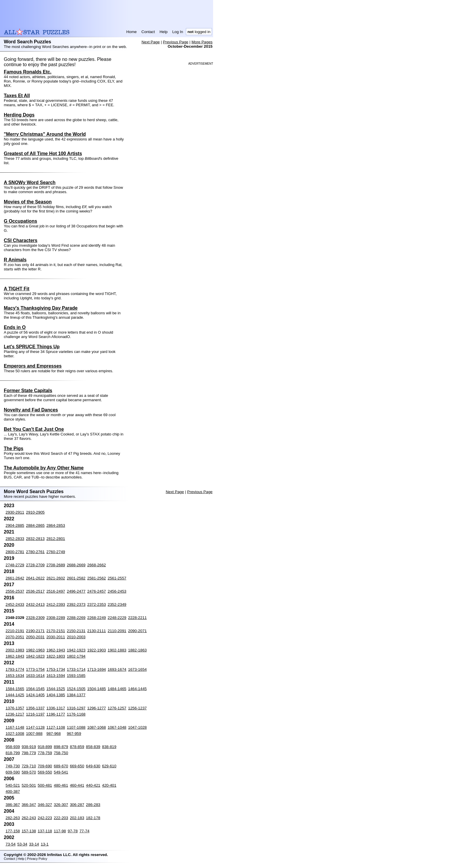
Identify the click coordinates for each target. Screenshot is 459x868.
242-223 (45, 818)
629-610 (109, 766)
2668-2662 (97, 565)
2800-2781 (15, 552)
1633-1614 (35, 676)
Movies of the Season (28, 202)
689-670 (61, 766)
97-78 (73, 831)
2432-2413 (35, 604)
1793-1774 (15, 669)
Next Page (150, 42)
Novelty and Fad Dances (31, 410)
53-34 (22, 844)
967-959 (74, 734)
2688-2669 (76, 565)
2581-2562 (97, 578)
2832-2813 (35, 539)
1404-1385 (56, 695)
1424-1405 (35, 695)
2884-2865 (35, 525)
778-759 (45, 753)
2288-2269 (76, 618)
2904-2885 (15, 525)
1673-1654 (138, 669)
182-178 (93, 818)
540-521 (13, 785)
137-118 (45, 831)
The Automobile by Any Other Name (44, 468)
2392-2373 (76, 604)
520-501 (29, 785)
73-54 (11, 844)
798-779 (29, 753)
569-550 (45, 772)
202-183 (77, 818)
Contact (148, 32)
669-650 (77, 766)
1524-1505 (76, 689)
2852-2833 (15, 539)
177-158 (13, 831)
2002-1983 (15, 650)
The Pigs (14, 448)
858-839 (93, 747)
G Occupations (20, 221)
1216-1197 (35, 714)
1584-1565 (15, 689)
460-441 (77, 785)
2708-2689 (56, 565)
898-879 (61, 747)
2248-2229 (117, 618)
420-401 (109, 785)
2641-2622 (35, 578)
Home (131, 32)
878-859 (77, 747)
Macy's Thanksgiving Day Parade (41, 308)
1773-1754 (35, 669)
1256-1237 (138, 708)
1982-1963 (35, 650)
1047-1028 (138, 727)
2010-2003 (76, 637)
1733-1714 (76, 669)
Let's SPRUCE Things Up (32, 347)
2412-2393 (56, 604)
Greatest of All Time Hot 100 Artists (43, 153)
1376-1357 (15, 708)
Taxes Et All (17, 96)
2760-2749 (56, 552)
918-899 (45, 747)
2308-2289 (56, 618)
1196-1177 (56, 714)
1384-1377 (76, 695)
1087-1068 (97, 727)
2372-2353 (97, 604)
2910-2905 (35, 512)
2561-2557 (117, 578)
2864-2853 (56, 525)
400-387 (13, 791)
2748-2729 (15, 565)
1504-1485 (97, 689)
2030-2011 (56, 637)
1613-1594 (56, 676)
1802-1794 (76, 656)
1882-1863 (138, 650)
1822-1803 (56, 656)
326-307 (61, 805)
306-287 (77, 805)
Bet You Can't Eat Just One (34, 429)
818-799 (13, 753)
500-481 (45, 785)
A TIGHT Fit (17, 289)
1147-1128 (35, 727)
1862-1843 (15, 656)
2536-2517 (35, 591)
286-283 (93, 805)
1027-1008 (15, 734)
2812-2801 (56, 539)
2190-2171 (35, 631)
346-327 (45, 805)
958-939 (13, 747)
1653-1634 (15, 676)
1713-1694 (97, 669)
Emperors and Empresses (33, 366)
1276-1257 (117, 708)
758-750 (61, 753)
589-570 (29, 772)
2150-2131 (76, 631)
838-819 (109, 747)
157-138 (29, 831)
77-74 (84, 831)
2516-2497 (56, 591)
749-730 (13, 766)
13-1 (45, 844)
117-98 (60, 831)
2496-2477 (76, 591)
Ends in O (15, 327)
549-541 (61, 772)
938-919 (29, 747)
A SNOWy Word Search (30, 182)
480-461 (61, 785)
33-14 (34, 844)
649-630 (93, 766)
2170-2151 (56, 631)
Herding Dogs (19, 115)
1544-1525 (56, 689)
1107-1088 (76, 727)
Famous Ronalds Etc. (28, 72)
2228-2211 (138, 618)
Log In (178, 32)
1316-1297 (76, 708)
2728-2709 (35, 565)
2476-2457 (97, 591)
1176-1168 (76, 714)
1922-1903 (97, 650)
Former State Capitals (28, 391)
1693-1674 (117, 669)
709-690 (45, 766)
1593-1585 (76, 676)
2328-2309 (35, 618)
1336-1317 (56, 708)
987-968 (54, 734)
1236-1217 (15, 714)
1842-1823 (35, 656)
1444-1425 (15, 695)
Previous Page (176, 42)
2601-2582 (76, 578)
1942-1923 (76, 650)
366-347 (29, 805)
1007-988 (34, 734)
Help (163, 32)
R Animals (15, 260)
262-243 (29, 818)
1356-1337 (35, 708)
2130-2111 (97, 631)
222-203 (61, 818)
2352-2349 (117, 604)
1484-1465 (117, 689)
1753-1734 (56, 669)
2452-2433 (15, 604)
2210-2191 (15, 631)
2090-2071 (138, 631)
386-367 (13, 805)
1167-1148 (15, 727)
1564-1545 (35, 689)
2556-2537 (15, 591)
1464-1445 (138, 689)
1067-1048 (117, 727)
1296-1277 (97, 708)
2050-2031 (35, 637)
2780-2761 (35, 552)
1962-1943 (56, 650)
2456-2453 (117, 591)
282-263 (13, 818)
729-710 (29, 766)
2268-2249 (97, 618)
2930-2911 (15, 512)
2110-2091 (117, 631)
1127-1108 (56, 727)
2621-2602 (56, 578)
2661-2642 (15, 578)
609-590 (13, 772)
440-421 (93, 785)
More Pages (202, 42)
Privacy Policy (37, 859)
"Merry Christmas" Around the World (45, 134)
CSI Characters (21, 240)
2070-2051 (15, 637)
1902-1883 (117, 650)
